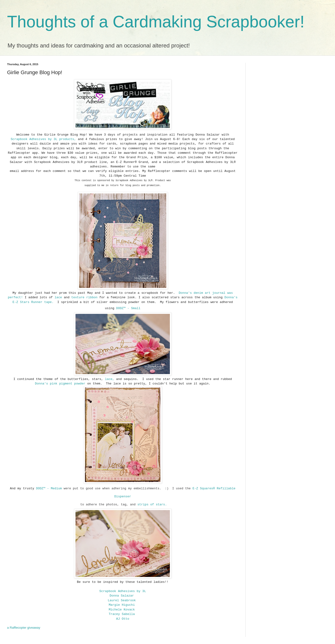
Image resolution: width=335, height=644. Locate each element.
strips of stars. (153, 505)
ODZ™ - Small (129, 308)
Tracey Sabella (122, 614)
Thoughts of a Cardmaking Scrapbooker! (156, 22)
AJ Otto (123, 619)
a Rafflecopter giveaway (24, 628)
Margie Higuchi (122, 605)
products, (68, 139)
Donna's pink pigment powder (60, 384)
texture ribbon (84, 297)
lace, (109, 379)
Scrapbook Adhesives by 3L (35, 139)
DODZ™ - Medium (50, 488)
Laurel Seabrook (122, 600)
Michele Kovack (122, 610)
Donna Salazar (122, 596)
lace (57, 297)
